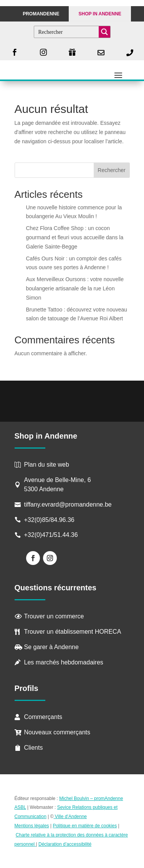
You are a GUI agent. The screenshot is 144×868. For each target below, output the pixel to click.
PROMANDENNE (41, 14)
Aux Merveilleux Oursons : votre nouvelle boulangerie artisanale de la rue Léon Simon (75, 288)
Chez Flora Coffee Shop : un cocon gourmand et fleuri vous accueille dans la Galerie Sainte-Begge (75, 237)
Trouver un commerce (54, 616)
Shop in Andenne (100, 14)
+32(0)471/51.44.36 (52, 535)
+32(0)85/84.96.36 (49, 520)
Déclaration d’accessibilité (65, 844)
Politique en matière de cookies (85, 826)
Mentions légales (32, 826)
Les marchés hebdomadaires (64, 662)
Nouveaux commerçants (57, 732)
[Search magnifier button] (104, 32)
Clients (34, 748)
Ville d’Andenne (70, 817)
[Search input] (67, 32)
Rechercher (111, 170)
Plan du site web (47, 465)
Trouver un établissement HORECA (73, 632)
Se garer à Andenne (51, 647)
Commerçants (43, 717)
